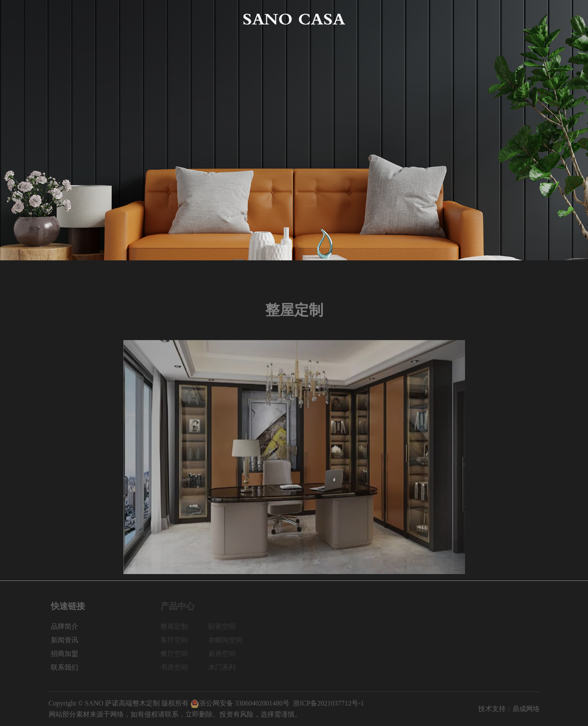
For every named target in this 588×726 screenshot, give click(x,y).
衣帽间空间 (229, 640)
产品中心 (162, 19)
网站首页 (62, 19)
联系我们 (526, 19)
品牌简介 (112, 19)
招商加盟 (476, 19)
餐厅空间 (178, 654)
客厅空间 (178, 640)
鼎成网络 (526, 709)
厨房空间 (226, 654)
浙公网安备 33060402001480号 (240, 703)
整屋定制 (178, 626)
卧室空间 (226, 626)
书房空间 (178, 667)
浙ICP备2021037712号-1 (328, 703)
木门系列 (226, 667)
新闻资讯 (426, 19)
